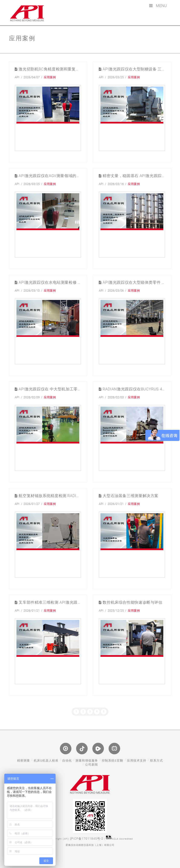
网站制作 (90, 851)
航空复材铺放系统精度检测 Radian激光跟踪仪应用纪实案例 (50, 496)
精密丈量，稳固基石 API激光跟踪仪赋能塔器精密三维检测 (134, 176)
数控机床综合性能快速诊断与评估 (132, 603)
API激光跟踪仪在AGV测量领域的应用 (50, 176)
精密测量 (24, 760)
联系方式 (156, 760)
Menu (158, 6)
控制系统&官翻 (112, 760)
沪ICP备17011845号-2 (87, 839)
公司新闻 (91, 765)
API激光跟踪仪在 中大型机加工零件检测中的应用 (50, 389)
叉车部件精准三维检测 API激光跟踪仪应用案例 (50, 603)
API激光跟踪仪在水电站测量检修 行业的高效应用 (50, 283)
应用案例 (50, 77)
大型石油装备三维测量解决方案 (131, 496)
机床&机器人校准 (46, 760)
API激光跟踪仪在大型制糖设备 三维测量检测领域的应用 (134, 69)
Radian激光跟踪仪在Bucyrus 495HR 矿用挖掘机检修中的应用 (134, 389)
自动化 (67, 760)
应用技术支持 (137, 760)
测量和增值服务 (87, 760)
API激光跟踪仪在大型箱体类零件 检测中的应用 (134, 283)
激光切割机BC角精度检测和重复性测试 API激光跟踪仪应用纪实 (50, 69)
